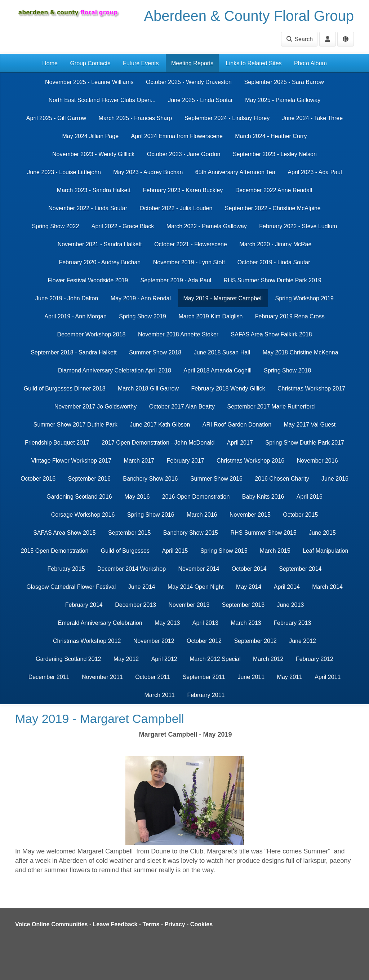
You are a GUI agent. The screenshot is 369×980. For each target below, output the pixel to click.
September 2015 (129, 533)
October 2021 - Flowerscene (191, 244)
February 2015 (66, 569)
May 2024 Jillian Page (91, 136)
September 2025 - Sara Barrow (284, 82)
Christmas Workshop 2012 (87, 641)
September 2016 (89, 479)
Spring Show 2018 (287, 370)
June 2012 (303, 641)
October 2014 (249, 569)
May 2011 (290, 677)
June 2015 (322, 533)
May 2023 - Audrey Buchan (148, 172)
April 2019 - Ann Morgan (75, 316)
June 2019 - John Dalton (67, 298)
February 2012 (315, 659)
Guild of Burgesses (125, 551)
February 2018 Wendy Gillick (228, 389)
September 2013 (243, 605)
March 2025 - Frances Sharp (135, 118)
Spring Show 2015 (224, 551)
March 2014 (327, 587)
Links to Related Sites (254, 63)
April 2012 (164, 659)
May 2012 (126, 659)
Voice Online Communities (52, 924)
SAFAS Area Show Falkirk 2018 (272, 334)
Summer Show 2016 (216, 479)
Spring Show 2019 (143, 316)
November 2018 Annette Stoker (178, 334)
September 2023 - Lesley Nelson (275, 154)
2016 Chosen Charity (282, 479)
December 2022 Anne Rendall (274, 190)
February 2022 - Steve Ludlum (298, 226)
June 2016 (335, 479)
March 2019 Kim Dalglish (210, 316)
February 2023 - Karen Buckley (183, 190)
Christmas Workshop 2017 (311, 389)
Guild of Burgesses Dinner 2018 (65, 389)
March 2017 (139, 461)
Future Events (141, 63)
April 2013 (205, 623)
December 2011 (49, 677)
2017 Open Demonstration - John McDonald (158, 443)
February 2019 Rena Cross (290, 316)
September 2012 (255, 641)
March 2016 (202, 515)
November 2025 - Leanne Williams (89, 82)
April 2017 (240, 443)
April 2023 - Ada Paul (315, 172)
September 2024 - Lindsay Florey (227, 118)
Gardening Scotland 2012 (68, 659)
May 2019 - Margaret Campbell (223, 298)
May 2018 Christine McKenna (301, 352)
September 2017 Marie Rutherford (271, 407)
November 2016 (317, 461)
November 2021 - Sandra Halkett (100, 244)
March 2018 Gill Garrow (148, 389)
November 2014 (199, 569)
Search (299, 39)
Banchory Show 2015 (191, 533)
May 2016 (137, 497)
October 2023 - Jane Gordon (184, 154)
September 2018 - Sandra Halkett (74, 352)
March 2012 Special (215, 659)
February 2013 (292, 623)
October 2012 (204, 641)
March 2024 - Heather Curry (271, 136)
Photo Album (310, 63)
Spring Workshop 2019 (304, 298)
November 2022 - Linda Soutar (88, 208)
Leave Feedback (115, 924)
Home (50, 63)
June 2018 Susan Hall (222, 352)
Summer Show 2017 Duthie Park (75, 425)
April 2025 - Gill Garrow (56, 118)
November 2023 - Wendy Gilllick (93, 154)
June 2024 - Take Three (312, 118)
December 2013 (135, 605)
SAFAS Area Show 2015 (64, 533)
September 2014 (300, 569)
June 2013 (291, 605)
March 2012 (268, 659)
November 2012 (154, 641)
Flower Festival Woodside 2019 (88, 280)
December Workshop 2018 (91, 334)
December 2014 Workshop (132, 569)
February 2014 (84, 605)
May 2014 (249, 587)
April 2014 (287, 587)
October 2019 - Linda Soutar (274, 262)
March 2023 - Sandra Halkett (94, 190)
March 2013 (246, 623)
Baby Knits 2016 (263, 497)
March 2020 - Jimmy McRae (275, 244)
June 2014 (142, 587)
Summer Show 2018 (155, 352)
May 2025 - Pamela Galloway (283, 100)
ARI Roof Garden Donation (237, 425)
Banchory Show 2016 (150, 479)
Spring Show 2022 (56, 226)
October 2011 (153, 677)
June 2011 (251, 677)
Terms (151, 924)
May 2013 (167, 623)
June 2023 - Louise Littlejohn (64, 172)
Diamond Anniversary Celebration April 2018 (115, 370)
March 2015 (275, 551)
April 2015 (175, 551)
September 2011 (204, 677)
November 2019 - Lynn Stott (189, 262)
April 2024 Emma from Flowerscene (177, 136)
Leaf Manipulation (325, 551)
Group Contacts (90, 63)
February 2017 (186, 461)
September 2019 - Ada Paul (176, 280)
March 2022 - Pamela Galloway (207, 226)
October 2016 (38, 479)
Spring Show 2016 (151, 515)
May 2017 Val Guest (310, 425)
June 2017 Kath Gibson (160, 425)
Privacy (175, 924)
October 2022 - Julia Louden (176, 208)
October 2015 (300, 515)
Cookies (201, 924)
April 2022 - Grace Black (123, 226)
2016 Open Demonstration (196, 497)
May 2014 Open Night (196, 587)
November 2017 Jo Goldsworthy (96, 407)
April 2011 (328, 677)
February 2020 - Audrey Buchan (100, 262)
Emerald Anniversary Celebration (100, 623)
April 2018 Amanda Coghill (217, 370)
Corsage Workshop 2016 (83, 515)
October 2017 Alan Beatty (182, 407)
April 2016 (310, 497)
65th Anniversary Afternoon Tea (235, 172)
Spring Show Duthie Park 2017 (305, 443)
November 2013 (189, 605)
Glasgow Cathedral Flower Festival (71, 587)
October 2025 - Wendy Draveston (189, 82)
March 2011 (159, 695)
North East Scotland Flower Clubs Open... (102, 100)
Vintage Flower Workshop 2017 (71, 461)
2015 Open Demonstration (55, 551)
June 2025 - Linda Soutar (200, 100)
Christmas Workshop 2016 (250, 461)
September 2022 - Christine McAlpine (273, 208)
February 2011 (206, 695)
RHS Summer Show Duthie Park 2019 (273, 280)
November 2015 (250, 515)
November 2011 (102, 677)
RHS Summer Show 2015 (263, 533)
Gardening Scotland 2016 (79, 497)
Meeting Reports (192, 63)
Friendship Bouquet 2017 (57, 443)
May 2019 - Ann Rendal (141, 298)
